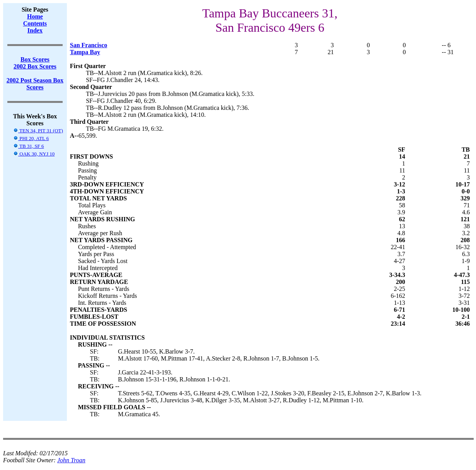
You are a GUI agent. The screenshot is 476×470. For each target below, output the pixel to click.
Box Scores (35, 59)
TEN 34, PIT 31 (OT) (38, 131)
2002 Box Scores (35, 66)
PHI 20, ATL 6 (31, 138)
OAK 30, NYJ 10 (34, 154)
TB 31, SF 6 (29, 146)
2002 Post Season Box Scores (35, 84)
